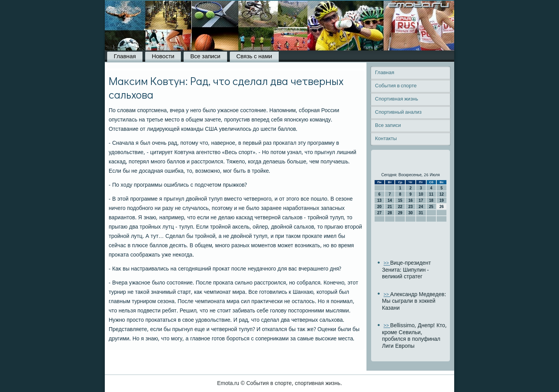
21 (390, 207)
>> (387, 263)
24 (421, 207)
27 (379, 213)
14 (390, 200)
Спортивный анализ (398, 112)
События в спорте (396, 86)
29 (400, 213)
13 (379, 200)
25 (431, 207)
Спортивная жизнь (397, 99)
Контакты (386, 139)
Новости (163, 57)
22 (400, 207)
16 (411, 200)
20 (379, 207)
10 (421, 194)
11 (431, 194)
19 (442, 200)
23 (411, 207)
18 (431, 200)
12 (442, 194)
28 (390, 213)
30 (411, 213)
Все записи (205, 57)
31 (421, 213)
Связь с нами (254, 57)
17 (421, 200)
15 (400, 200)
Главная (125, 57)
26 (442, 207)
